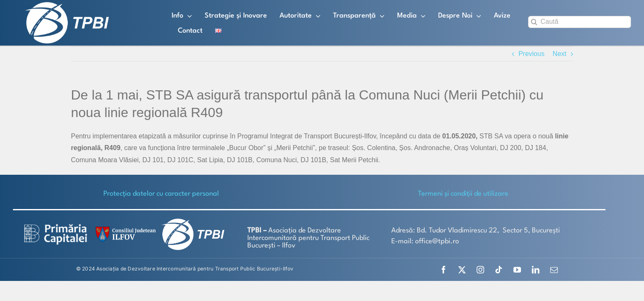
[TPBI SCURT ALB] (67, 5)
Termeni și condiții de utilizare (463, 194)
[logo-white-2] (56, 227)
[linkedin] (536, 270)
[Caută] (580, 22)
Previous (531, 54)
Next (560, 54)
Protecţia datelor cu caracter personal (161, 194)
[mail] (554, 270)
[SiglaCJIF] (124, 228)
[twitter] (462, 270)
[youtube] (517, 270)
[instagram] (480, 270)
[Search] (534, 22)
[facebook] (444, 270)
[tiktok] (499, 270)
